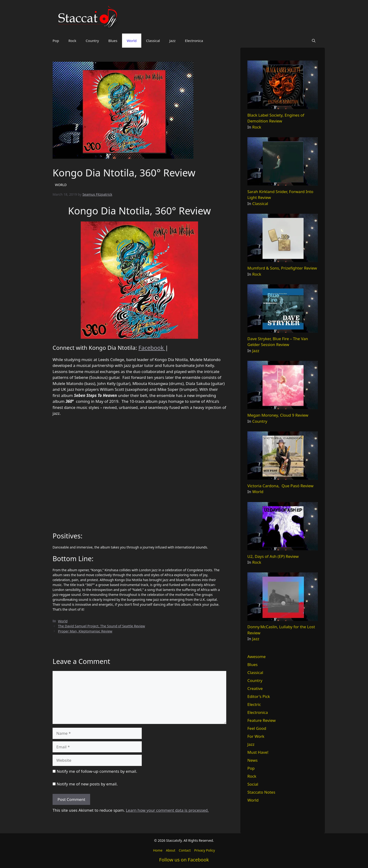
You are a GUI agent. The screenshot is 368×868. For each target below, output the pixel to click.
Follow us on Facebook (184, 860)
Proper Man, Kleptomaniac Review (85, 631)
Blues (113, 41)
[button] (314, 41)
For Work (256, 736)
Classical (153, 41)
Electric (254, 704)
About (171, 850)
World (132, 41)
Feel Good (257, 728)
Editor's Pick (259, 696)
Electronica (194, 41)
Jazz (172, 41)
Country (92, 41)
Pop (56, 41)
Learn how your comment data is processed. (167, 810)
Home (158, 850)
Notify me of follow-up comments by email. (97, 771)
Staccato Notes (261, 792)
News (253, 760)
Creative (255, 688)
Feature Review (262, 720)
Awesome (257, 657)
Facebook (152, 348)
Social (253, 784)
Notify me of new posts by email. (87, 784)
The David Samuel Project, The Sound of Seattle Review (102, 626)
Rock (72, 41)
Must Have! (258, 752)
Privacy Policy (204, 850)
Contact (185, 850)
